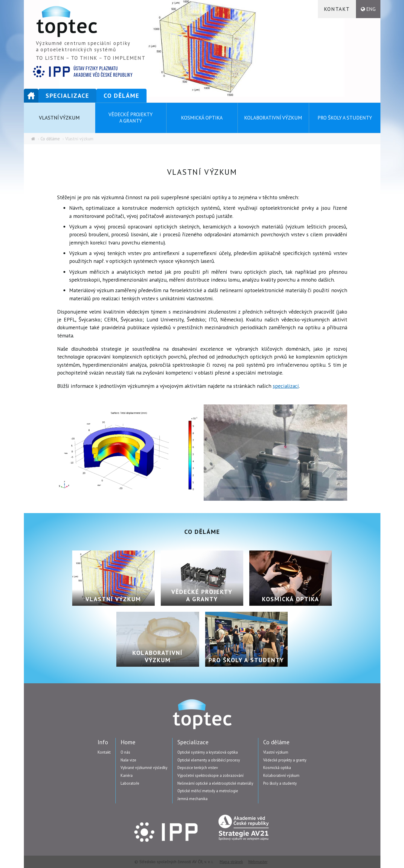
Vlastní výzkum (59, 118)
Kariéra (127, 775)
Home (31, 96)
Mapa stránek (231, 862)
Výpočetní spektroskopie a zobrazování (210, 775)
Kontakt (337, 9)
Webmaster (258, 862)
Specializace (67, 96)
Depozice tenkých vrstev (198, 768)
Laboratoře (130, 783)
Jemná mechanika (192, 799)
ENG (371, 9)
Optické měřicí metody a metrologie (208, 791)
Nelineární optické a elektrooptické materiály (215, 783)
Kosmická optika (202, 118)
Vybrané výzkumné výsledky (144, 768)
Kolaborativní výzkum (273, 118)
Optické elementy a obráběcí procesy (209, 760)
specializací (286, 386)
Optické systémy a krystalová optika (208, 752)
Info (103, 742)
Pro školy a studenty (345, 118)
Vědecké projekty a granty (131, 118)
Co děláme (121, 96)
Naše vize (128, 760)
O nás (125, 752)
